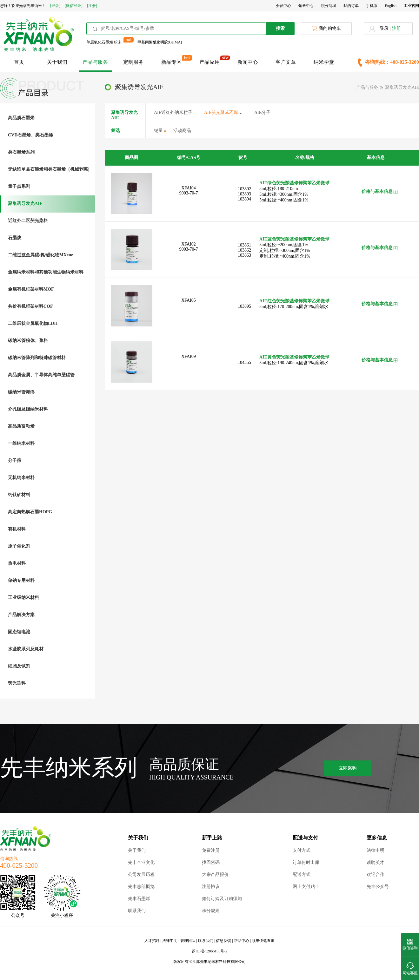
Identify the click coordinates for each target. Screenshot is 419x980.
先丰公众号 (378, 887)
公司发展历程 (141, 875)
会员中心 (283, 6)
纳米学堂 (324, 62)
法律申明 (376, 850)
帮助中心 (242, 941)
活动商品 (182, 131)
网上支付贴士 (306, 887)
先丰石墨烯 (139, 899)
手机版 (372, 6)
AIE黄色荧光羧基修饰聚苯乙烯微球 (294, 357)
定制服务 (133, 62)
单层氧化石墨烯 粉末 (104, 42)
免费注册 (211, 850)
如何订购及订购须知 (222, 899)
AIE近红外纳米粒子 (173, 112)
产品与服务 (95, 62)
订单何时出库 (306, 862)
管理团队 (188, 941)
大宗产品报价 (215, 875)
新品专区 (171, 62)
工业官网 (411, 6)
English (391, 6)
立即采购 (348, 768)
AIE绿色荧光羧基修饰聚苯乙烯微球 (294, 183)
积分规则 (211, 911)
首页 (19, 62)
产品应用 (209, 62)
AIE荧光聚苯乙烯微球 (226, 112)
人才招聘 (152, 941)
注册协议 (211, 887)
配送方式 (302, 875)
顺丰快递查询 (263, 941)
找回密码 (211, 862)
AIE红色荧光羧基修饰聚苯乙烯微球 (294, 301)
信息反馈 (223, 941)
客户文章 (286, 62)
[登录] (55, 6)
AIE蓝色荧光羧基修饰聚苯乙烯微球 (294, 239)
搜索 (280, 28)
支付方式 (302, 850)
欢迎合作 (376, 875)
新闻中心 (248, 62)
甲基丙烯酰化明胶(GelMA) (160, 42)
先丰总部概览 (141, 887)
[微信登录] (74, 6)
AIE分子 (262, 112)
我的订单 (351, 6)
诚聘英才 (376, 862)
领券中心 (306, 6)
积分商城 (329, 6)
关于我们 (57, 62)
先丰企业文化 (141, 862)
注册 (396, 28)
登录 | (385, 28)
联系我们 (137, 911)
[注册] (92, 6)
